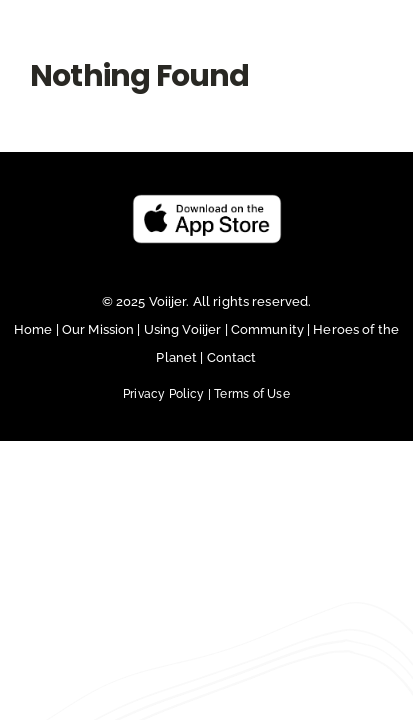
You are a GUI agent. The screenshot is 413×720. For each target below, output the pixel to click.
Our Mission (98, 379)
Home (35, 379)
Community (269, 379)
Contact (232, 407)
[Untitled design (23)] (207, 251)
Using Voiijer (183, 379)
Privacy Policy (168, 444)
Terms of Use (252, 444)
